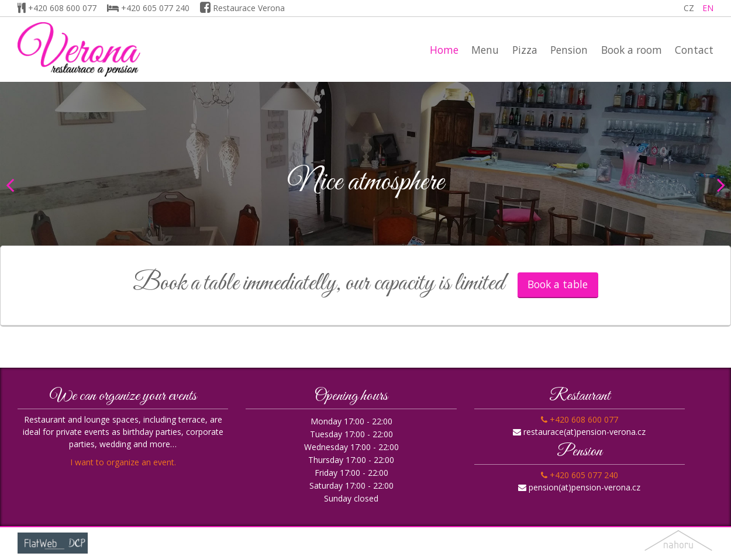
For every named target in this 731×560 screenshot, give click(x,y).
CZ (689, 8)
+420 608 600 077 (57, 8)
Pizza (525, 50)
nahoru (678, 543)
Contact (694, 50)
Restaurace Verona (242, 8)
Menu (485, 50)
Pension (569, 50)
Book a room (632, 50)
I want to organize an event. (123, 462)
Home (444, 50)
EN (708, 8)
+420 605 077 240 (148, 8)
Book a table (558, 284)
